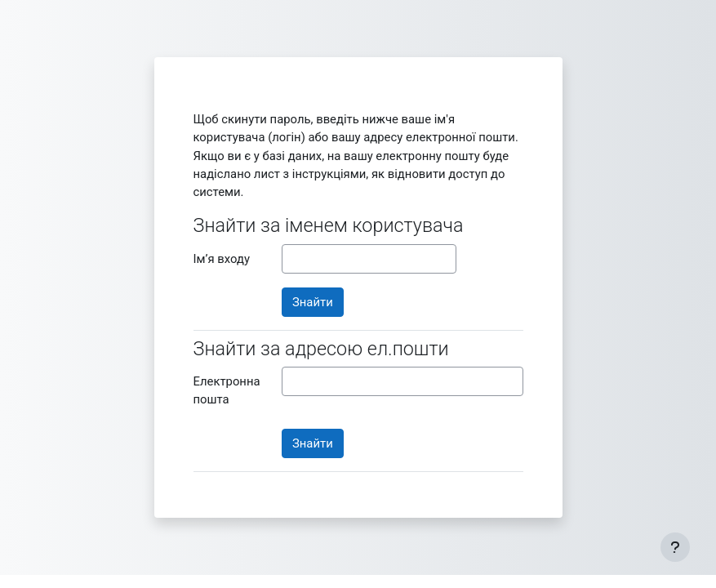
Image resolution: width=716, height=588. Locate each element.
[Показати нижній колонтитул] (675, 547)
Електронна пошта (227, 390)
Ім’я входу (222, 259)
